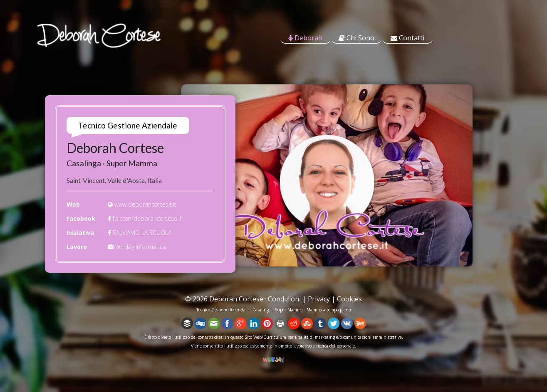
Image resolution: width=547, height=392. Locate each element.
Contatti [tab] (407, 38)
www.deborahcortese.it (142, 204)
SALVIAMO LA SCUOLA (140, 233)
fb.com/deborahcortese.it (145, 218)
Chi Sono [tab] (356, 38)
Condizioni (284, 299)
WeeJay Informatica (137, 247)
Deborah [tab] (305, 38)
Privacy (319, 299)
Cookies (349, 299)
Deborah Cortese (236, 299)
